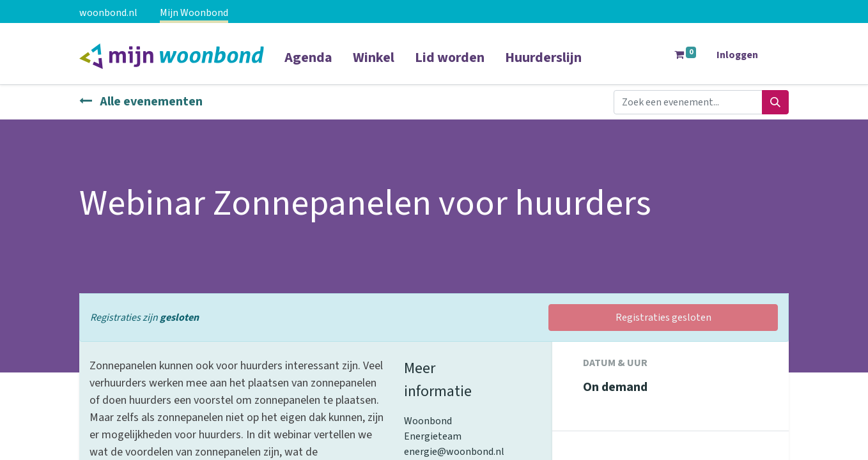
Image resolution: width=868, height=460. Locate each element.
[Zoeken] (775, 102)
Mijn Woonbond (194, 13)
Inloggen (737, 55)
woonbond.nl (108, 13)
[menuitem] (308, 66)
